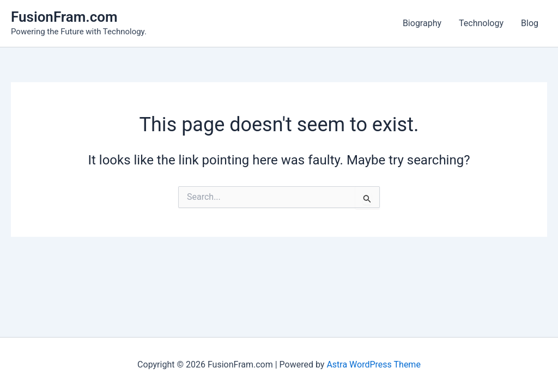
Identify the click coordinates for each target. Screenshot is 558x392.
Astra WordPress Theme (373, 365)
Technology (481, 23)
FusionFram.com (64, 17)
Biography (422, 23)
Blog (530, 23)
